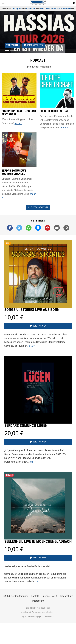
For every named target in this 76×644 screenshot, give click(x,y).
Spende (46, 596)
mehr (32, 346)
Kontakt (35, 596)
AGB (55, 596)
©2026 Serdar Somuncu (16, 596)
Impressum (38, 601)
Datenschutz (66, 596)
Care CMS (37, 612)
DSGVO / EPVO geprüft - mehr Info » (38, 617)
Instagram (25, 8)
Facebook (39, 8)
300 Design (45, 608)
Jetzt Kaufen (38, 326)
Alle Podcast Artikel (38, 207)
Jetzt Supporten (33, 45)
